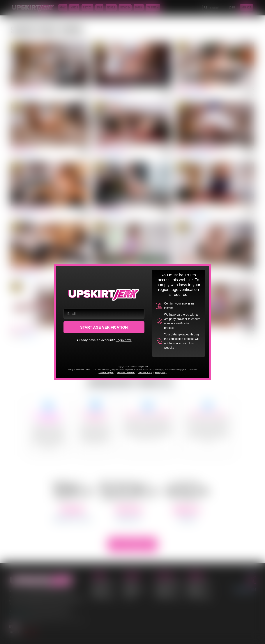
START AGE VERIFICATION (104, 327)
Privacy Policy (161, 373)
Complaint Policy (145, 373)
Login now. (123, 340)
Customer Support (106, 373)
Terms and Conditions (126, 373)
